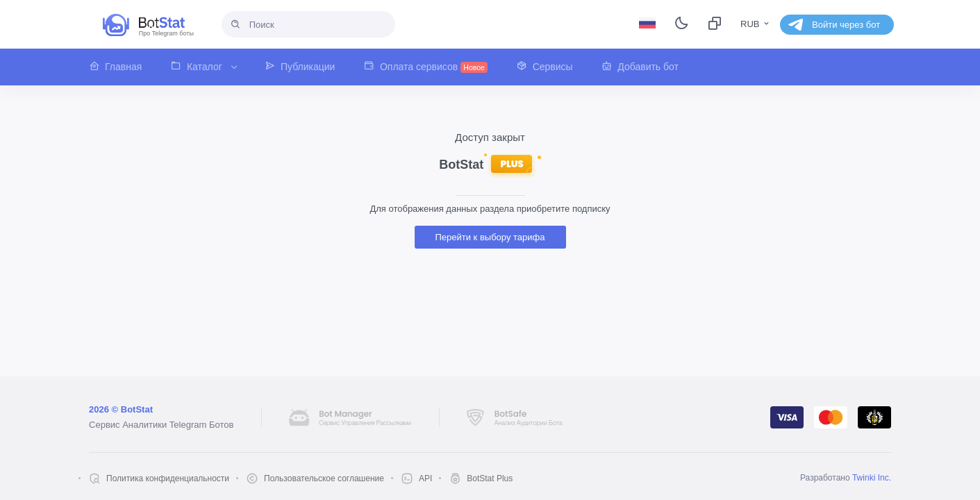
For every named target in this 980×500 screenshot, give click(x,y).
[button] (123, 67)
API (425, 478)
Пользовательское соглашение (324, 478)
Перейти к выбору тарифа (490, 237)
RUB (756, 24)
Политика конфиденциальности (168, 478)
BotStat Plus (490, 478)
